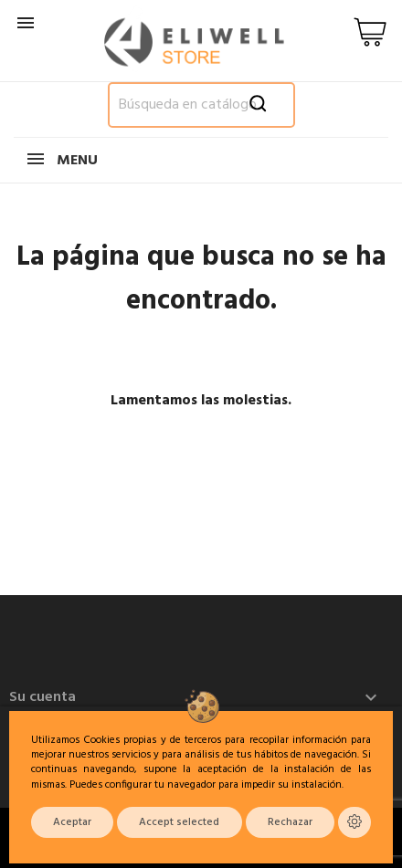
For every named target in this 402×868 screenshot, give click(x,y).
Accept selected (179, 822)
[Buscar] (201, 105)
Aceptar (72, 822)
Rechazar (290, 822)
